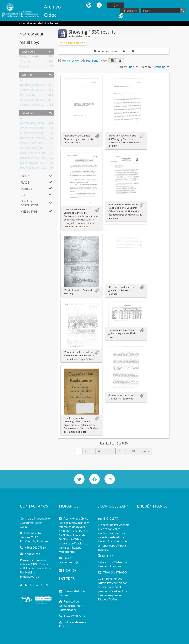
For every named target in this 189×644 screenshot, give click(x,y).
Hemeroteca (28, 95)
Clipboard (121, 16)
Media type (29, 211)
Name (25, 176)
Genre (25, 194)
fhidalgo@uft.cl (30, 576)
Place (25, 182)
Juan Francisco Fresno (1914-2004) (41, 163)
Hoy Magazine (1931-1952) (36, 168)
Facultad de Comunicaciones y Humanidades (71, 606)
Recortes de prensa (32, 85)
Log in (114, 5)
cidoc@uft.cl (33, 554)
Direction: (145, 67)
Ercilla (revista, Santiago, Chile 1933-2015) (45, 129)
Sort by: (123, 67)
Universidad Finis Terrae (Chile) (39, 124)
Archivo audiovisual (32, 105)
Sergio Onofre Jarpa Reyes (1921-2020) (43, 144)
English (25, 67)
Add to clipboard (97, 136)
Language (89, 5)
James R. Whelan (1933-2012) (38, 158)
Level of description (30, 203)
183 (134, 451)
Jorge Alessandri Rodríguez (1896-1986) (44, 134)
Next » (145, 451)
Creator (27, 113)
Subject (26, 188)
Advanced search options (114, 51)
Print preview (68, 61)
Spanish (25, 62)
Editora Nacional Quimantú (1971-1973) (44, 153)
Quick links (99, 5)
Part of (26, 75)
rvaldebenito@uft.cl (72, 562)
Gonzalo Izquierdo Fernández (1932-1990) (46, 149)
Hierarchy (90, 61)
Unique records (30, 57)
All (22, 80)
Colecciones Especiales (34, 100)
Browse (128, 11)
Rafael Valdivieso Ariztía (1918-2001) (42, 139)
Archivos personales (33, 90)
